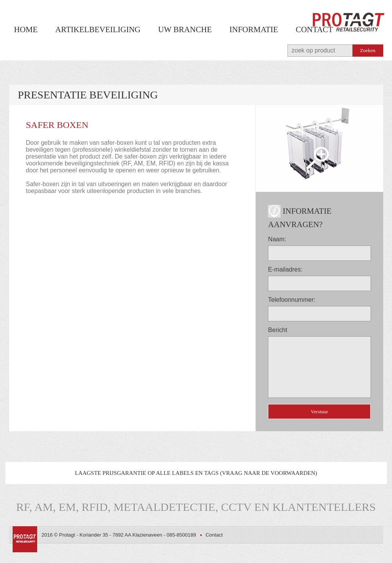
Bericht (278, 330)
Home (26, 29)
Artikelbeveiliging (98, 29)
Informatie (254, 29)
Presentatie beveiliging (88, 95)
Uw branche (185, 29)
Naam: (277, 239)
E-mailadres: (285, 269)
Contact (314, 29)
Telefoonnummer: (292, 300)
